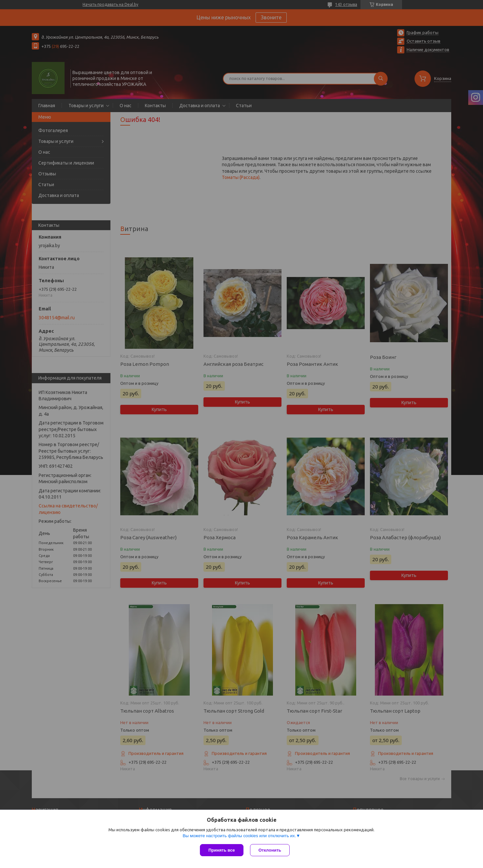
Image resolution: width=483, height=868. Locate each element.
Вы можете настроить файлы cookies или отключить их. (239, 836)
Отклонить (270, 850)
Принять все (222, 850)
